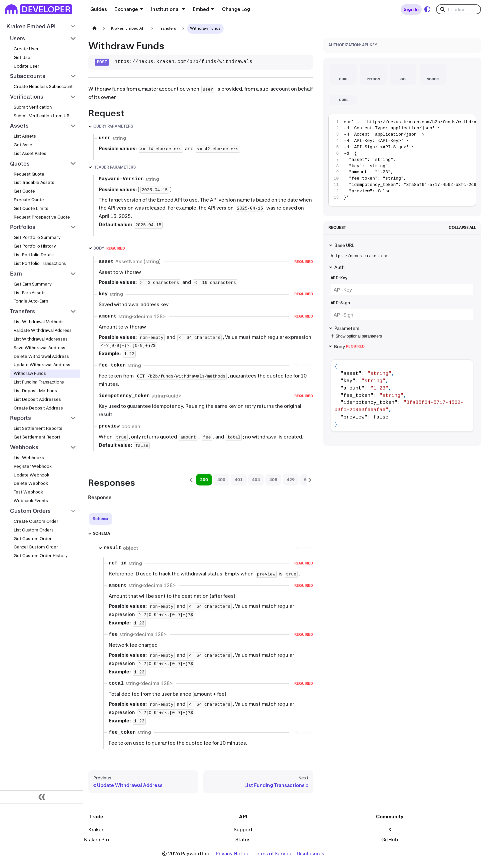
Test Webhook (28, 492)
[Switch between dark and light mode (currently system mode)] (427, 9)
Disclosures (310, 854)
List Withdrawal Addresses (41, 339)
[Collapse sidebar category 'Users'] (73, 38)
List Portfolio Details (34, 255)
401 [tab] (239, 480)
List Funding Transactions (39, 382)
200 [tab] (204, 480)
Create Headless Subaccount (43, 86)
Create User (26, 49)
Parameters (347, 328)
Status (243, 840)
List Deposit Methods (35, 391)
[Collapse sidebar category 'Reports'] (73, 418)
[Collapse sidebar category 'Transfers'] (73, 311)
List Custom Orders (34, 530)
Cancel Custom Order (36, 547)
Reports (20, 418)
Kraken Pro (96, 840)
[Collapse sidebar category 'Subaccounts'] (73, 76)
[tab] (100, 519)
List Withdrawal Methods (39, 322)
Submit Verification (33, 107)
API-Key (339, 278)
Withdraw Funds (30, 373)
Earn (16, 274)
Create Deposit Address (38, 408)
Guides (99, 9)
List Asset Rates (30, 153)
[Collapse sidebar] (42, 797)
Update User (26, 66)
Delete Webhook (31, 483)
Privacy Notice (233, 854)
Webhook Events (31, 501)
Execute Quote (29, 200)
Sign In (411, 9)
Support (243, 830)
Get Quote (24, 191)
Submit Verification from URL (43, 116)
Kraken (96, 830)
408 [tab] (273, 480)
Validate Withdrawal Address (43, 330)
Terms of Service (273, 854)
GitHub (390, 840)
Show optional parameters (355, 336)
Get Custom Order (33, 539)
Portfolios (23, 227)
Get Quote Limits (31, 208)
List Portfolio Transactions (40, 263)
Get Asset (24, 145)
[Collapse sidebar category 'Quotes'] (73, 164)
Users (17, 38)
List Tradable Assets (34, 182)
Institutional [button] (165, 9)
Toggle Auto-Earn (31, 301)
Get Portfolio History (35, 246)
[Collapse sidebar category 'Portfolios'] (73, 227)
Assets (19, 126)
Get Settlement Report (37, 437)
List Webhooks (29, 458)
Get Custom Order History (41, 556)
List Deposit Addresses (37, 399)
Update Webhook (31, 475)
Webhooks (24, 447)
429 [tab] (291, 480)
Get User (23, 57)
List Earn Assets (30, 293)
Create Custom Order (36, 521)
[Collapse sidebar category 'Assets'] (73, 126)
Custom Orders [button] (30, 511)
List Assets (25, 136)
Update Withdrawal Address (42, 365)
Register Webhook (33, 466)
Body (349, 347)
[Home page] (94, 28)
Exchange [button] (126, 9)
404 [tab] (256, 480)
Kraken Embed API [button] (31, 26)
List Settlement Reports (38, 428)
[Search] (458, 9)
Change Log (236, 9)
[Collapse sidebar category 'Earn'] (73, 274)
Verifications (27, 97)
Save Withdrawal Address (39, 348)
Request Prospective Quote (42, 217)
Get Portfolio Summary (37, 237)
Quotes (20, 164)
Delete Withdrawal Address (41, 356)
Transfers (22, 311)
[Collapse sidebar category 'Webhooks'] (73, 447)
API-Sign (340, 303)
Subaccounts (28, 76)
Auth (339, 267)
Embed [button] (201, 9)
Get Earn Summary (33, 284)
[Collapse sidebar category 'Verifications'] (73, 97)
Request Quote (29, 174)
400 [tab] (221, 480)
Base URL (344, 245)
